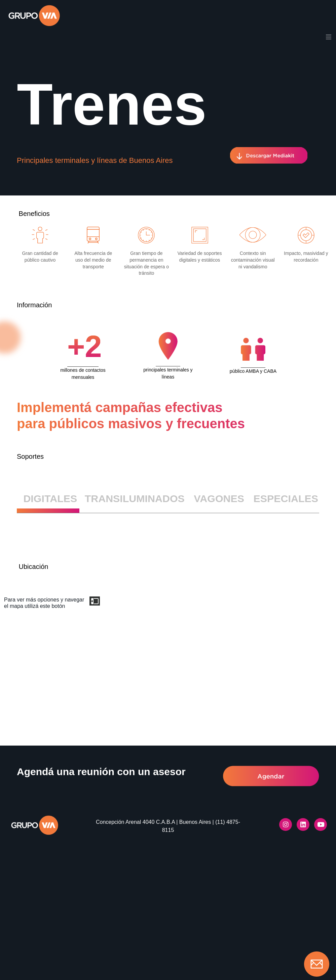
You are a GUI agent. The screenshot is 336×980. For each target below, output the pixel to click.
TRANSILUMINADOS (135, 498)
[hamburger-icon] (328, 38)
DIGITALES (50, 498)
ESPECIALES (286, 498)
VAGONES (219, 498)
